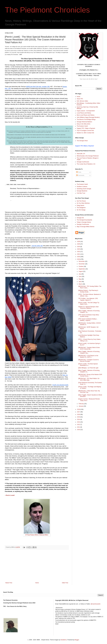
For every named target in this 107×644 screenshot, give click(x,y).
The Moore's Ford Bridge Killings (86, 120)
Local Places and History (84, 113)
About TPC (80, 99)
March (81, 284)
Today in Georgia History (84, 222)
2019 (79, 259)
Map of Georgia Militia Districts (86, 227)
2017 (79, 412)
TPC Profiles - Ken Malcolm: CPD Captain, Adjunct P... (88, 299)
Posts (79, 172)
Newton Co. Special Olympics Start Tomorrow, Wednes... (88, 307)
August (81, 271)
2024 (79, 247)
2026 (79, 242)
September (82, 269)
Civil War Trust (81, 193)
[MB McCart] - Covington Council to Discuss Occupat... (89, 360)
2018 (79, 409)
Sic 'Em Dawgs (81, 210)
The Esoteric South (82, 126)
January (81, 406)
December (82, 261)
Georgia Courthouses (83, 162)
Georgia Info (80, 218)
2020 (79, 257)
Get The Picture (81, 201)
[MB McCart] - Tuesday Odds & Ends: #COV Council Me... (89, 348)
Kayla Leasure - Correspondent (86, 111)
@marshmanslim (96, 604)
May (80, 279)
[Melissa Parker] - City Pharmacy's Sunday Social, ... (88, 291)
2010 (79, 430)
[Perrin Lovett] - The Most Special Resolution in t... (88, 365)
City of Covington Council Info (85, 131)
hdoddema (64, 640)
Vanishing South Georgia (84, 189)
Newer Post (9, 583)
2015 (79, 417)
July (80, 274)
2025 (79, 244)
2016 (79, 414)
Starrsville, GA (81, 154)
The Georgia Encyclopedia (84, 220)
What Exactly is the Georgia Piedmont (88, 156)
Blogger (77, 640)
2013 (79, 422)
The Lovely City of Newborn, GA (86, 164)
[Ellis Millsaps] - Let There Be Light (88, 368)
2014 (79, 419)
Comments (80, 175)
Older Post (65, 583)
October (81, 266)
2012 (79, 425)
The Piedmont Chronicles (47, 10)
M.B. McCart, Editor (82, 101)
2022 (79, 252)
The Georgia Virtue (82, 141)
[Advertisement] (37, 566)
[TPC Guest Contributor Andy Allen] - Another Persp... (89, 316)
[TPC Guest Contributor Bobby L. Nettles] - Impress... (88, 320)
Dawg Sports (80, 205)
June (80, 276)
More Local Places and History (86, 115)
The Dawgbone (81, 208)
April (80, 282)
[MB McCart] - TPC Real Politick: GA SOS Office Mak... (89, 379)
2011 (79, 427)
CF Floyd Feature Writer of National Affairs (37, 535)
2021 (79, 254)
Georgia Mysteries (82, 191)
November (82, 264)
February (81, 404)
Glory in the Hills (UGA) (83, 124)
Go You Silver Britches (83, 203)
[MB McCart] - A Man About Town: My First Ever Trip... (89, 392)
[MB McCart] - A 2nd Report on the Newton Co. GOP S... (88, 356)
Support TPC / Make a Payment (86, 128)
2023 (79, 249)
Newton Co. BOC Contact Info (85, 133)
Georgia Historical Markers (84, 122)
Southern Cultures (82, 187)
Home (37, 583)
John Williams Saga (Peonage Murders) (88, 117)
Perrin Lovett (10, 495)
